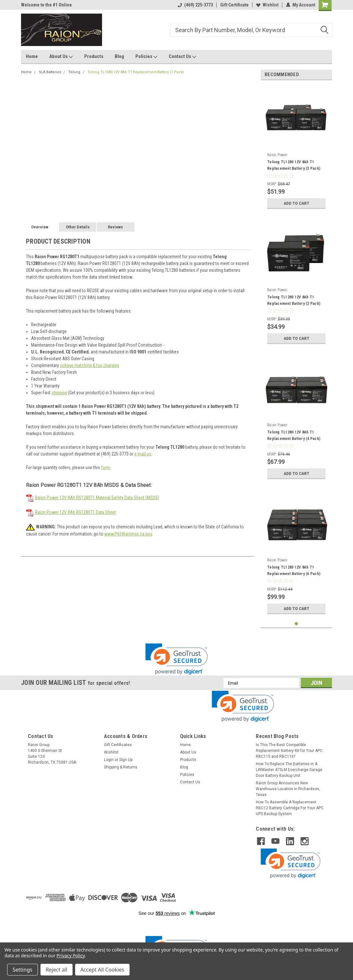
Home (32, 56)
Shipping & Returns (121, 767)
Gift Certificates (118, 745)
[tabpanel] (296, 149)
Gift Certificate (234, 5)
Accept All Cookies (102, 970)
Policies (146, 57)
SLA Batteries (50, 72)
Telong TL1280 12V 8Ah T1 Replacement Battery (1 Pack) (136, 72)
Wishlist (267, 5)
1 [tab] (296, 624)
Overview (40, 227)
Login (109, 760)
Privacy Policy (71, 956)
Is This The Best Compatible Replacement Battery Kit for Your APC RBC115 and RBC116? (289, 751)
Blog (119, 56)
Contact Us (182, 57)
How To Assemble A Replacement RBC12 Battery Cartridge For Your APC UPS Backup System (290, 808)
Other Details (78, 227)
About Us (61, 57)
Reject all (57, 970)
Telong (74, 72)
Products (94, 56)
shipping (59, 393)
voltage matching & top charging (90, 365)
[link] (177, 659)
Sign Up (126, 760)
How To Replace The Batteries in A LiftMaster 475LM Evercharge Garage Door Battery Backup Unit (289, 770)
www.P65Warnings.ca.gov (128, 534)
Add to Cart (296, 203)
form (106, 467)
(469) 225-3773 (195, 5)
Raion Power (277, 155)
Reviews (115, 227)
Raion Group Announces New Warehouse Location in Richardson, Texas (288, 789)
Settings (23, 970)
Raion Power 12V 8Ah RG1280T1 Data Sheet (71, 512)
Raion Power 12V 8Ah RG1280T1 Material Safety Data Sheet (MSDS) (92, 498)
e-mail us (143, 454)
